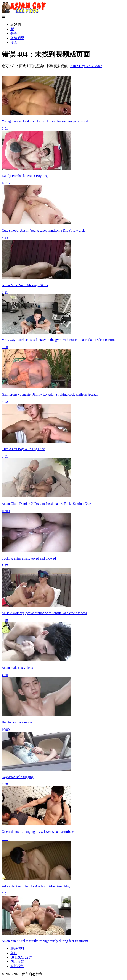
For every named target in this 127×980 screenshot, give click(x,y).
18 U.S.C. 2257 (21, 957)
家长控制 (17, 966)
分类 (14, 34)
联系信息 (17, 948)
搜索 (14, 43)
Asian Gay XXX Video (86, 66)
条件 (14, 953)
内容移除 (17, 961)
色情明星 (17, 38)
